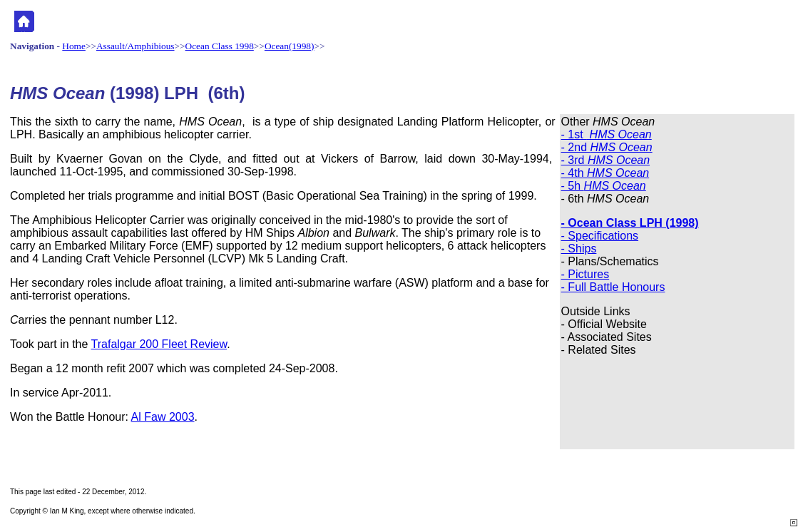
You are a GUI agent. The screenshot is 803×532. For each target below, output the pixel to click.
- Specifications (600, 236)
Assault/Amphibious (135, 46)
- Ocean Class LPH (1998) (630, 223)
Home (74, 46)
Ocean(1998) (290, 46)
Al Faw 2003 (163, 417)
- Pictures (585, 274)
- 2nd (607, 147)
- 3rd (605, 160)
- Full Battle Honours (613, 287)
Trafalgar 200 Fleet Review (159, 344)
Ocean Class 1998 (220, 46)
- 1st (607, 134)
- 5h (604, 186)
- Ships (579, 249)
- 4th (605, 173)
